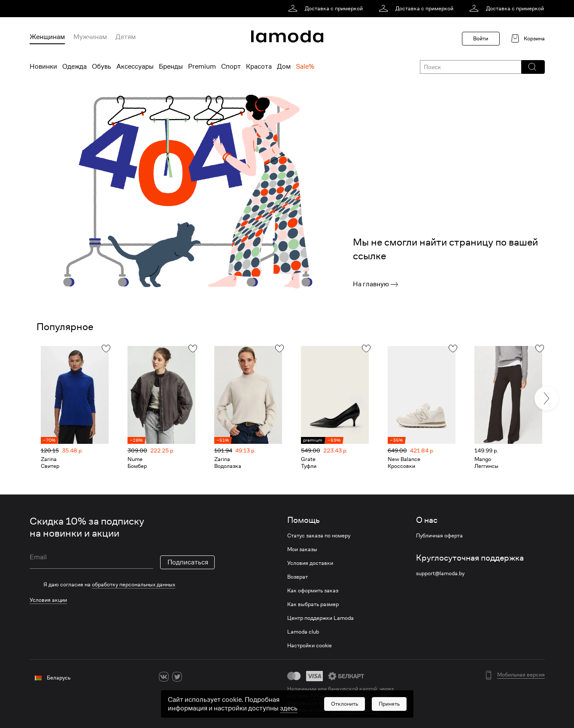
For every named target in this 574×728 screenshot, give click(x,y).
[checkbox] (122, 585)
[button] (533, 67)
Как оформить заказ (313, 591)
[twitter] (177, 677)
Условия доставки (310, 563)
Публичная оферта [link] (439, 536)
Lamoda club (303, 632)
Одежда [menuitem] (74, 67)
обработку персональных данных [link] (134, 584)
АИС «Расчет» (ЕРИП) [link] (338, 696)
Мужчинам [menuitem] (90, 37)
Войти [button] (481, 38)
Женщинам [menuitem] (47, 37)
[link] (327, 9)
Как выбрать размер (313, 604)
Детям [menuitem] (126, 37)
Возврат (298, 577)
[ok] (190, 677)
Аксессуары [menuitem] (135, 67)
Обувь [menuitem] (102, 67)
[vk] (164, 677)
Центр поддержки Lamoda (320, 618)
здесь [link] (289, 720)
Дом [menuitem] (284, 67)
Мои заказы (302, 549)
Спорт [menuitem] (231, 67)
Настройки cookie (310, 646)
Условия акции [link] (48, 600)
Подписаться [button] (188, 562)
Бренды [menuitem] (171, 67)
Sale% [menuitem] (305, 67)
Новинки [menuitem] (43, 67)
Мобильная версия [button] (521, 675)
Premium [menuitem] (202, 67)
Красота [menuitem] (259, 67)
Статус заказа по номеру (319, 536)
